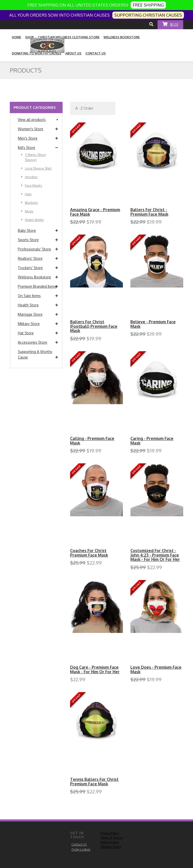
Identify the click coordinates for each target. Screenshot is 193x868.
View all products (38, 120)
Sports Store (38, 240)
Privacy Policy (110, 833)
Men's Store (38, 138)
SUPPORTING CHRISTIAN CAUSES (148, 15)
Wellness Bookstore (38, 277)
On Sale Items (38, 296)
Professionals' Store (38, 249)
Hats (27, 194)
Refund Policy (110, 842)
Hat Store (38, 333)
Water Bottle (33, 220)
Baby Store (38, 231)
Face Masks (32, 185)
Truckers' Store (38, 268)
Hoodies (30, 177)
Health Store (38, 305)
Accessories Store (38, 342)
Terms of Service (111, 838)
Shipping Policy (111, 847)
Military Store (38, 324)
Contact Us (79, 844)
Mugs (27, 211)
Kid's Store (38, 148)
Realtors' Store (38, 259)
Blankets (30, 203)
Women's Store (38, 129)
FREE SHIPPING (148, 5)
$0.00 (170, 24)
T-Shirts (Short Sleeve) (34, 157)
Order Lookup (81, 849)
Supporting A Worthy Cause (38, 355)
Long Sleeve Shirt (36, 168)
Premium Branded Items (38, 286)
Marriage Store (38, 314)
